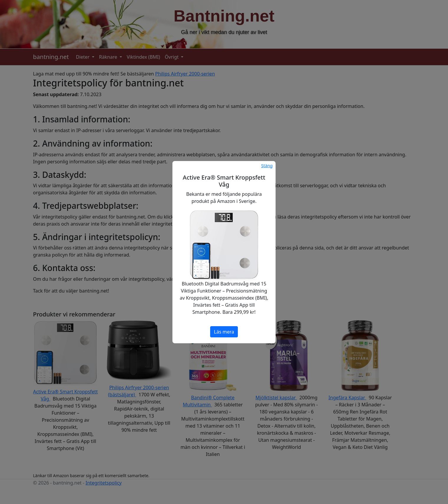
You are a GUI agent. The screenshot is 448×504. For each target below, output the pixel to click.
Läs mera (224, 332)
